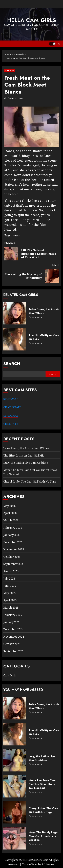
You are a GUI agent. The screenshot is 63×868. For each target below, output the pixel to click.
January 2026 (12, 535)
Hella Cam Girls (32, 20)
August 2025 (11, 571)
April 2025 (10, 600)
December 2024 (13, 629)
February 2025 (13, 615)
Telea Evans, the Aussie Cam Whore (44, 311)
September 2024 (14, 651)
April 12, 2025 (17, 99)
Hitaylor (17, 236)
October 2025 (12, 557)
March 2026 (11, 520)
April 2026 (10, 513)
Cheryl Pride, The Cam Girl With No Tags (30, 482)
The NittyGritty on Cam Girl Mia (44, 337)
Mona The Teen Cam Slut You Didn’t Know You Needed (42, 784)
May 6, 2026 (36, 792)
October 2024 (12, 644)
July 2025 (9, 579)
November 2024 (14, 637)
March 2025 (11, 608)
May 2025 (9, 593)
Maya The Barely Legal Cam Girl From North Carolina (43, 836)
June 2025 (10, 586)
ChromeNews (30, 864)
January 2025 (12, 622)
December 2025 (13, 542)
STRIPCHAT (11, 416)
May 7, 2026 (36, 317)
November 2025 (14, 549)
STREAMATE (11, 399)
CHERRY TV (11, 424)
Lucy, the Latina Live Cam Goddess (26, 463)
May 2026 (9, 506)
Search (12, 364)
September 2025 (14, 564)
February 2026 (13, 528)
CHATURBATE (12, 407)
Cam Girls (10, 70)
